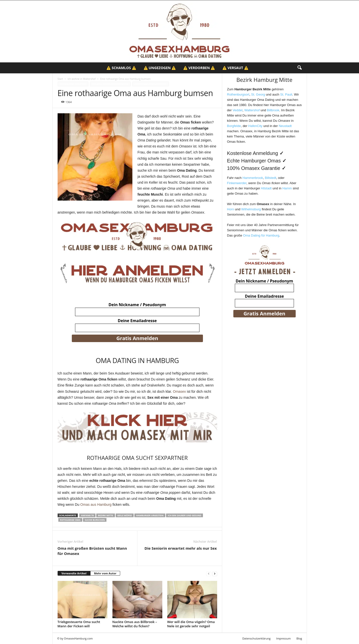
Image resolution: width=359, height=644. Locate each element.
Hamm (287, 188)
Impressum (283, 638)
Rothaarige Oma (70, 520)
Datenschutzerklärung (256, 638)
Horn (231, 209)
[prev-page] (209, 574)
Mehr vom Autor (105, 573)
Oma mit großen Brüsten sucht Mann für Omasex (92, 551)
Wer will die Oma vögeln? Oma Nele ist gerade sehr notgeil (191, 624)
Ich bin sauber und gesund (184, 515)
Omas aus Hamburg (96, 505)
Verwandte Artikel (74, 573)
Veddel (238, 110)
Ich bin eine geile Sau (73, 84)
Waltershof (252, 110)
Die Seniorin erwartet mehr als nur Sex (181, 548)
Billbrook (273, 110)
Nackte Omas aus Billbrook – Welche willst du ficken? (135, 624)
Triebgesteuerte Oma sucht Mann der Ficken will (79, 624)
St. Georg (258, 94)
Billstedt (270, 178)
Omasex (179, 391)
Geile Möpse (125, 515)
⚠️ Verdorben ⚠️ (199, 68)
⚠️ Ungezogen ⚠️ (160, 68)
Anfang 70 (87, 515)
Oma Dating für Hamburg (261, 235)
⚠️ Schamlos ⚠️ (121, 68)
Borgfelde (234, 126)
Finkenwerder (237, 183)
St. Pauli (286, 94)
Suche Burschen (95, 520)
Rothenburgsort (238, 94)
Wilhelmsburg (251, 209)
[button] (299, 68)
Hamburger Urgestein (150, 515)
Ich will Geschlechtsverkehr (110, 84)
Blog (299, 638)
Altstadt (266, 188)
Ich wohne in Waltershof (82, 79)
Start (60, 79)
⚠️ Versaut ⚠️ (235, 68)
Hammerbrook (253, 178)
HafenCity (255, 126)
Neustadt (285, 126)
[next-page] (215, 574)
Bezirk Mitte (105, 515)
